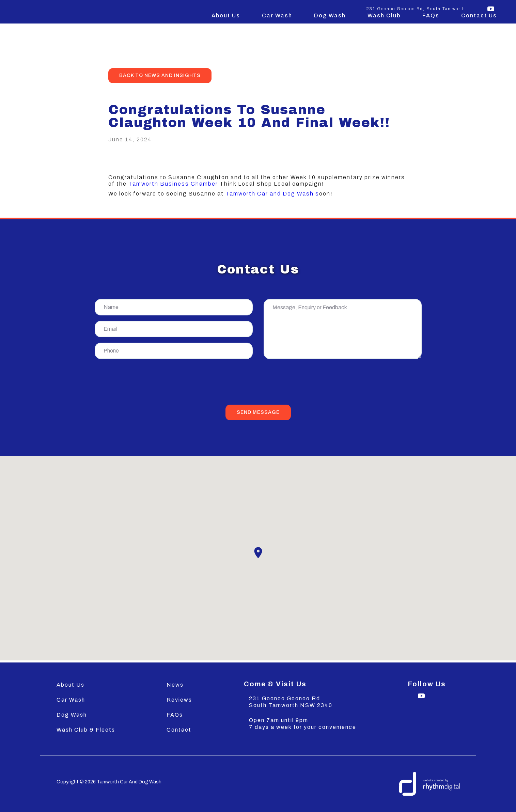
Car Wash (277, 15)
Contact (179, 730)
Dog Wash (330, 15)
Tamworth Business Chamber (173, 184)
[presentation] (258, 383)
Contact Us (479, 15)
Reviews (179, 700)
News (175, 685)
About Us (226, 15)
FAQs (431, 15)
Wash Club (384, 15)
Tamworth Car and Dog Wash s (272, 194)
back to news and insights (160, 75)
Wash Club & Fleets (86, 730)
